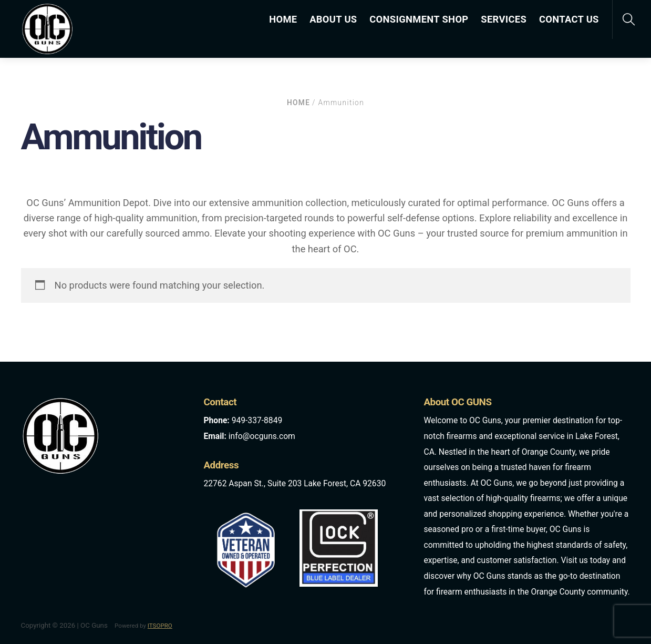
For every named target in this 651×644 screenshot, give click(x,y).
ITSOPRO (160, 626)
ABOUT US (333, 19)
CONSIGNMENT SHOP (419, 19)
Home (298, 103)
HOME (283, 19)
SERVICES (504, 19)
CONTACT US (569, 19)
